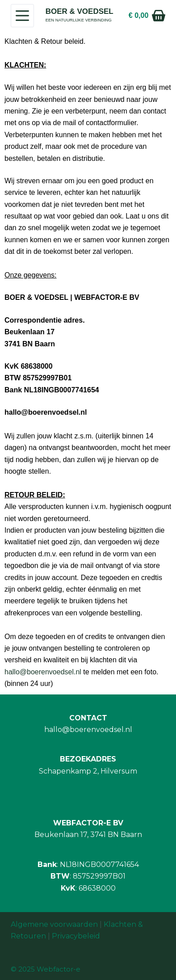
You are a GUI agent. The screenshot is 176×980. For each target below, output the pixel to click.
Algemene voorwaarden (54, 924)
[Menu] (22, 16)
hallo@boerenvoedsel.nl (43, 672)
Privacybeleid (76, 936)
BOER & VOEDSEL (80, 11)
